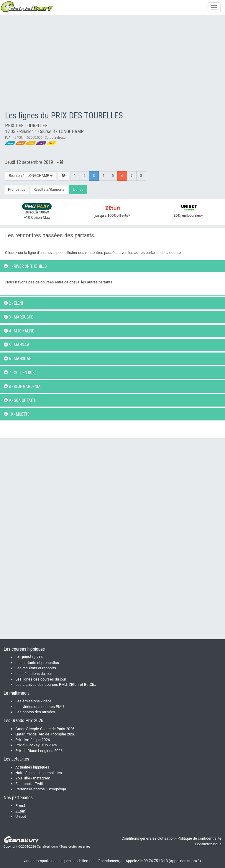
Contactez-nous (208, 844)
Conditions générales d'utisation (148, 838)
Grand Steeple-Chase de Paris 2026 (45, 729)
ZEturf (20, 811)
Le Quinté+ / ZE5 (29, 657)
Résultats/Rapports (49, 190)
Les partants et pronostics (37, 663)
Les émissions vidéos (33, 701)
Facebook (24, 784)
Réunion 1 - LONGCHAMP (31, 176)
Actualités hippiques (32, 767)
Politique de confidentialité (199, 838)
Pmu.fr (21, 806)
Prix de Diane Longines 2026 (39, 751)
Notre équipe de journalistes (39, 773)
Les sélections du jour (34, 674)
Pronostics (17, 190)
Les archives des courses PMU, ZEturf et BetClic (56, 685)
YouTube (23, 778)
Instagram (42, 778)
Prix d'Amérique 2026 (33, 740)
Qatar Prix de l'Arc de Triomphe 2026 (45, 734)
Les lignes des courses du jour (41, 679)
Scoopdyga (57, 789)
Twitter (41, 784)
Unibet (21, 816)
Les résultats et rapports (36, 668)
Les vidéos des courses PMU (40, 707)
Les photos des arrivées (35, 712)
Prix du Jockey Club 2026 (36, 745)
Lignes (78, 190)
